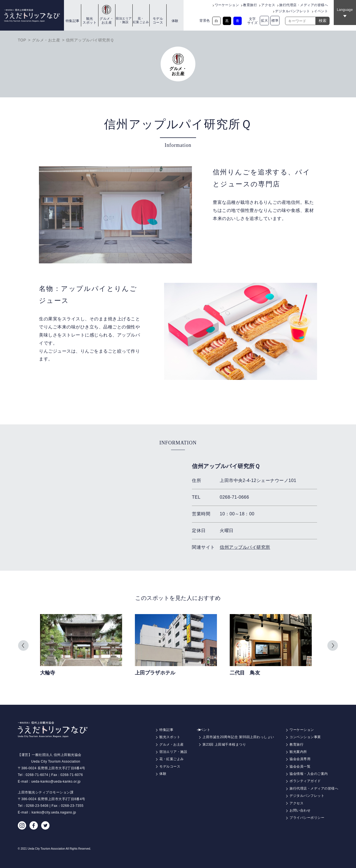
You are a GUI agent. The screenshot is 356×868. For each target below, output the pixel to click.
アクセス (268, 5)
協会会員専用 (300, 759)
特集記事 (73, 21)
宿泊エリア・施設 (124, 20)
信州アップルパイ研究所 (245, 547)
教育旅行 (250, 5)
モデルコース (158, 21)
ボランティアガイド (305, 781)
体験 (175, 21)
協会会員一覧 (300, 766)
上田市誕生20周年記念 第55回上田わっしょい (238, 737)
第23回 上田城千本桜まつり (224, 745)
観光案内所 (298, 752)
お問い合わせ (300, 810)
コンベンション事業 (305, 737)
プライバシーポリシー (307, 818)
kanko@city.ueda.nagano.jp (54, 812)
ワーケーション (227, 5)
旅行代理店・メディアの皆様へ (304, 5)
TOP (22, 40)
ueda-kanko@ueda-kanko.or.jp (56, 782)
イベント (321, 11)
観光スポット (90, 21)
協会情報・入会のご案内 (309, 774)
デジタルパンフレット (292, 11)
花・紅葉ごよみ (141, 20)
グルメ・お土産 (107, 21)
